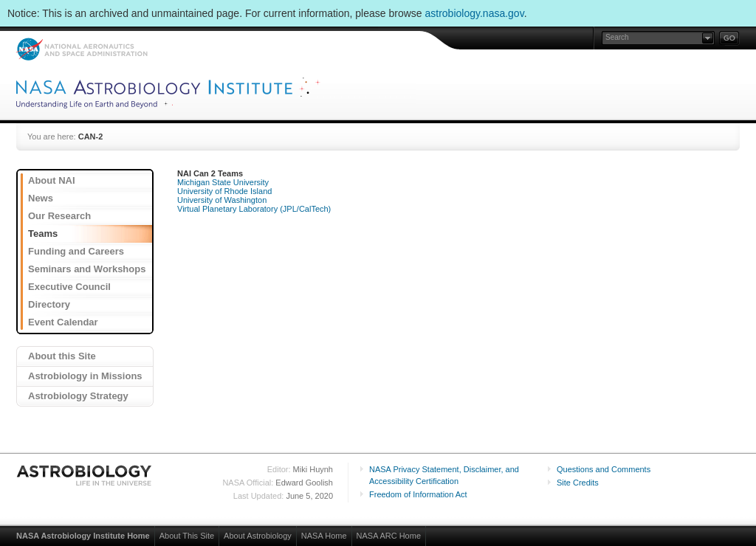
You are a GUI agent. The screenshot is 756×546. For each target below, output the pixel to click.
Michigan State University (223, 182)
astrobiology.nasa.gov (475, 13)
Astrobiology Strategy (78, 396)
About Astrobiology (258, 536)
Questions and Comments (604, 469)
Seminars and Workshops (87, 269)
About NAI (52, 180)
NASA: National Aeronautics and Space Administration (82, 49)
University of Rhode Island (224, 191)
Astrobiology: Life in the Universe (85, 475)
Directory (49, 304)
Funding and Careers (76, 251)
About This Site (187, 536)
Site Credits (578, 483)
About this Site (62, 356)
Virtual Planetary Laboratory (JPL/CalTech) (254, 209)
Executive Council (69, 287)
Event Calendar (63, 322)
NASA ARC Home (389, 536)
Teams (43, 234)
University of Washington (222, 200)
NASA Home (324, 536)
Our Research (59, 216)
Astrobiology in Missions (85, 376)
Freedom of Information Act (418, 494)
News (41, 198)
